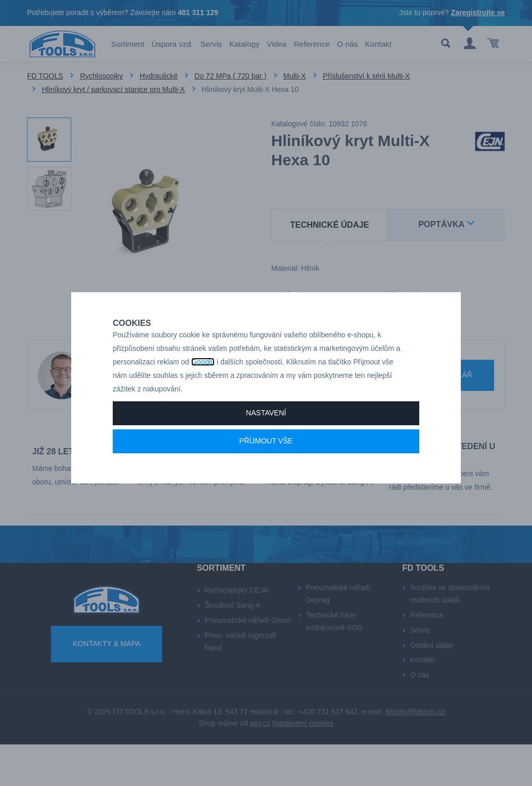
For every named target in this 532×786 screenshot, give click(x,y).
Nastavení (266, 436)
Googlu (203, 385)
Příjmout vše (266, 464)
